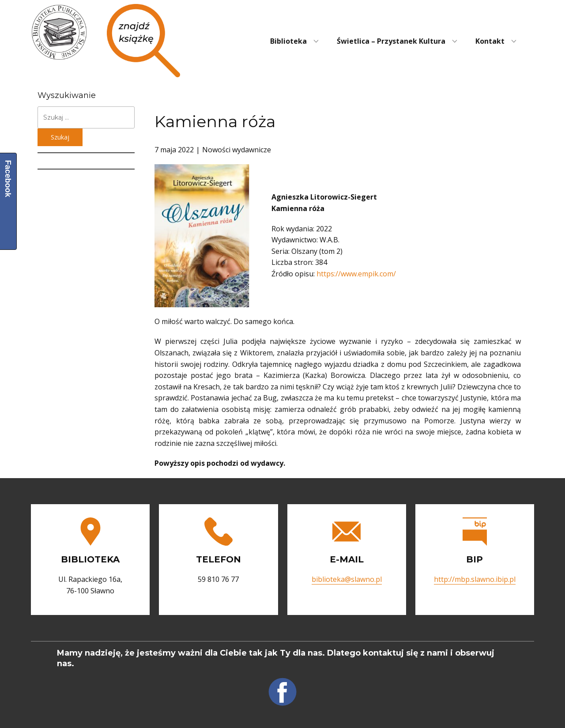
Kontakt (490, 41)
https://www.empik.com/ (356, 274)
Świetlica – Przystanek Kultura (391, 41)
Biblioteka (288, 41)
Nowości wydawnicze (237, 150)
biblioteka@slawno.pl (347, 579)
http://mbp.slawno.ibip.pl (475, 579)
